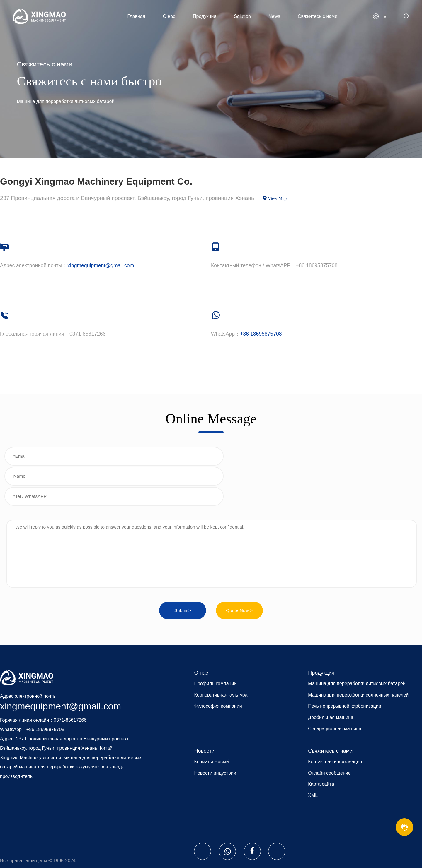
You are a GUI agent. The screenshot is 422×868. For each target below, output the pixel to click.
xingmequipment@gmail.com (101, 265)
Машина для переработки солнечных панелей (358, 653)
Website (30, 838)
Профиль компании (215, 642)
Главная (136, 16)
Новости (204, 709)
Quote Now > (239, 569)
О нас (169, 16)
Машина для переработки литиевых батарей (357, 642)
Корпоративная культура (221, 653)
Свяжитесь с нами (318, 16)
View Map (277, 198)
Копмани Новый (211, 720)
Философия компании (218, 665)
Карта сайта (321, 743)
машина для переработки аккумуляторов (64, 725)
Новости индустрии (215, 731)
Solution (242, 16)
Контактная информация (335, 720)
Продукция (205, 16)
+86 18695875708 (261, 334)
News (274, 16)
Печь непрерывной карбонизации (344, 665)
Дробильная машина (331, 676)
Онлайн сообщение (329, 731)
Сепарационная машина (335, 687)
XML (313, 754)
